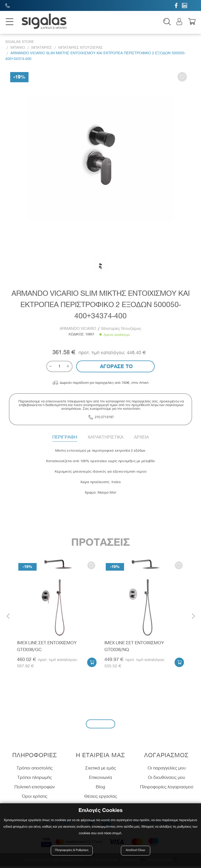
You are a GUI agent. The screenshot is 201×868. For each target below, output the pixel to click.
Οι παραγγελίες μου (167, 770)
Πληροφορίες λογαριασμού (167, 789)
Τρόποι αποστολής (35, 770)
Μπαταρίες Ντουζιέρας (121, 330)
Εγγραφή (100, 726)
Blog (100, 789)
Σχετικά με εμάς (101, 770)
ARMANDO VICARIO (78, 330)
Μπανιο (18, 49)
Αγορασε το (116, 368)
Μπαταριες (42, 49)
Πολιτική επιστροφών (35, 789)
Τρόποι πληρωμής (35, 779)
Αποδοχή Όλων (136, 850)
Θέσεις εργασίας (101, 798)
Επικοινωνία (100, 779)
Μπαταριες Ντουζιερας (81, 49)
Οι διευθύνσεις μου (166, 779)
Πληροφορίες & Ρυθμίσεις (73, 850)
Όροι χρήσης (35, 798)
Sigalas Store (20, 44)
